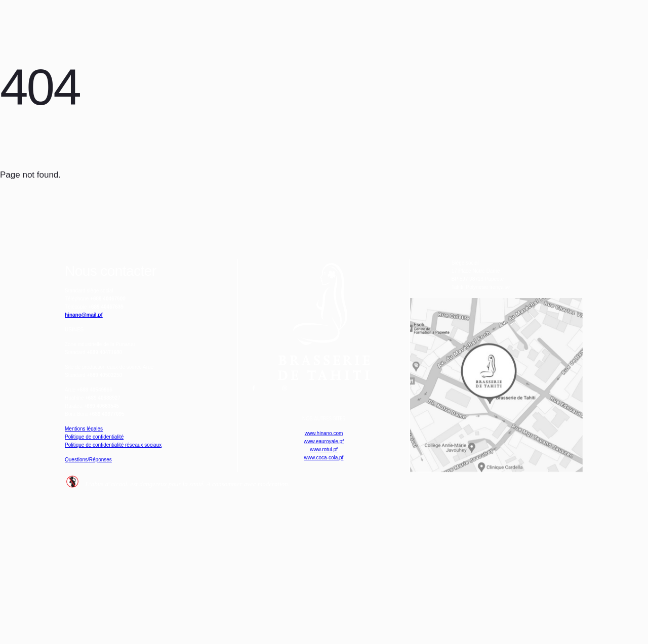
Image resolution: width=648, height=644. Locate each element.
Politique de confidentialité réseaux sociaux (147, 555)
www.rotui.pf (324, 546)
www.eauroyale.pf (323, 532)
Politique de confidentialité (115, 541)
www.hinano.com (324, 518)
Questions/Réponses (105, 579)
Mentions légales (97, 527)
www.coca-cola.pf (323, 560)
